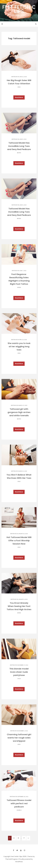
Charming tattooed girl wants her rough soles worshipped (19, 738)
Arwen (19, 287)
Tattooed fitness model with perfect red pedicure (19, 803)
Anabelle (19, 810)
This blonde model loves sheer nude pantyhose (19, 672)
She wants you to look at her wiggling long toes (19, 346)
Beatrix (19, 153)
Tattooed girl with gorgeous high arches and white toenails (19, 412)
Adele (19, 87)
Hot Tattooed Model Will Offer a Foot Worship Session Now (19, 541)
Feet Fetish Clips (19, 10)
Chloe (19, 679)
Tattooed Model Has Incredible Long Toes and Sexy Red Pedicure (19, 146)
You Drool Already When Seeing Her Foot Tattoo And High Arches (19, 606)
